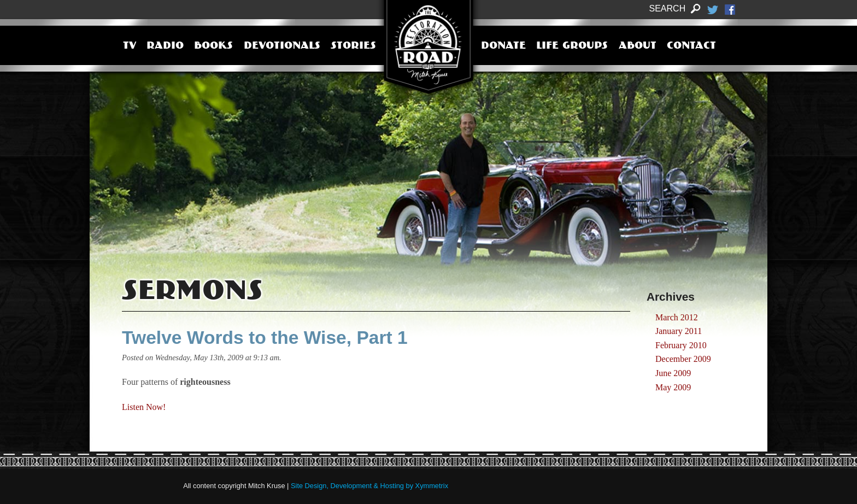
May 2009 (673, 387)
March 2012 (677, 317)
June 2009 (673, 373)
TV (130, 46)
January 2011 (679, 331)
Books (213, 46)
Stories (353, 46)
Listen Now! (144, 407)
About (638, 46)
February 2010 (681, 345)
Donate (503, 46)
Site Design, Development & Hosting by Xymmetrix (369, 486)
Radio (165, 46)
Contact (691, 46)
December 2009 (683, 359)
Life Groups (572, 46)
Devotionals (282, 46)
